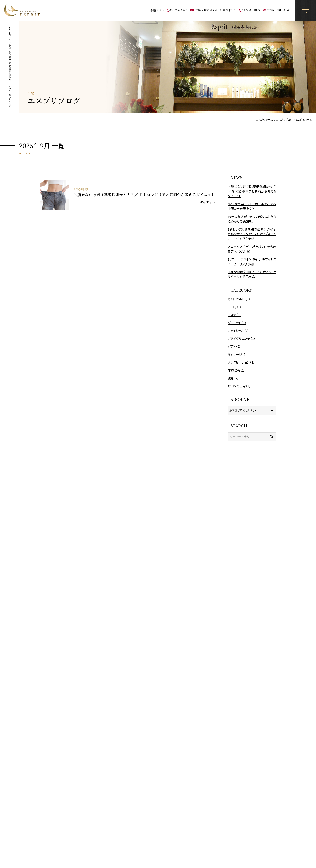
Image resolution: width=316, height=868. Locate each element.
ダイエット (208, 202)
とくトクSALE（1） (239, 299)
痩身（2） (233, 378)
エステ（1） (234, 315)
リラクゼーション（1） (241, 362)
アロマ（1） (235, 307)
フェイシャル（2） (238, 331)
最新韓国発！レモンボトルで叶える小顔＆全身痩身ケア (252, 206)
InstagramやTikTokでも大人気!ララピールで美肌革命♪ (252, 274)
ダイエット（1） (237, 323)
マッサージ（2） (237, 354)
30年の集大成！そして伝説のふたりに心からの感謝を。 (252, 219)
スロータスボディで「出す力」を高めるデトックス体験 (252, 249)
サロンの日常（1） (239, 386)
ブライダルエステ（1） (242, 339)
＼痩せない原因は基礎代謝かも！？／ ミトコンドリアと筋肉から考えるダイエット (144, 195)
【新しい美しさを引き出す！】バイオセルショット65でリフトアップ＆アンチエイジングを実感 (252, 234)
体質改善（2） (236, 370)
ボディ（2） (234, 346)
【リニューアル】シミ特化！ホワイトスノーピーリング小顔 (252, 262)
